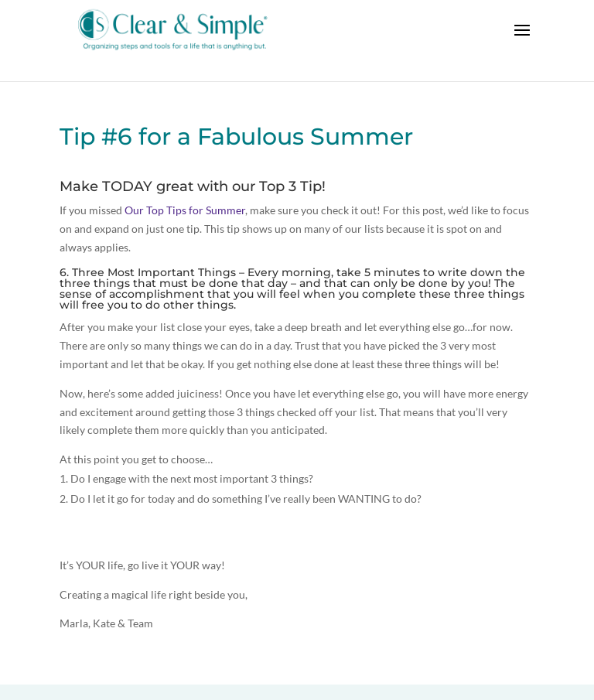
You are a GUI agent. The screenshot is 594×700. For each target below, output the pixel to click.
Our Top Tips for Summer (185, 210)
